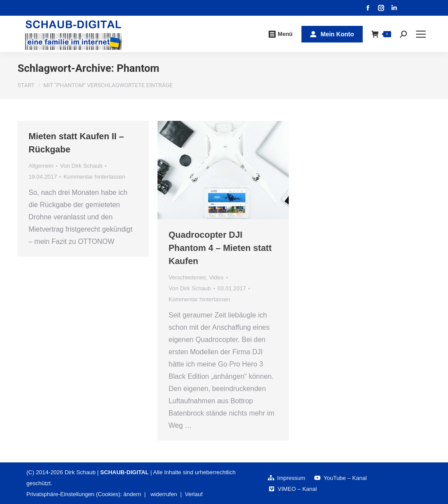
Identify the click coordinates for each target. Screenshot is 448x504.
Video (216, 277)
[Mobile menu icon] (421, 34)
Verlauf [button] (194, 494)
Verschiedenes (187, 277)
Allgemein (41, 166)
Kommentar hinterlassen (94, 177)
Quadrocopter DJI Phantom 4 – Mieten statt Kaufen (220, 248)
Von (81, 166)
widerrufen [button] (164, 494)
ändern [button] (132, 494)
